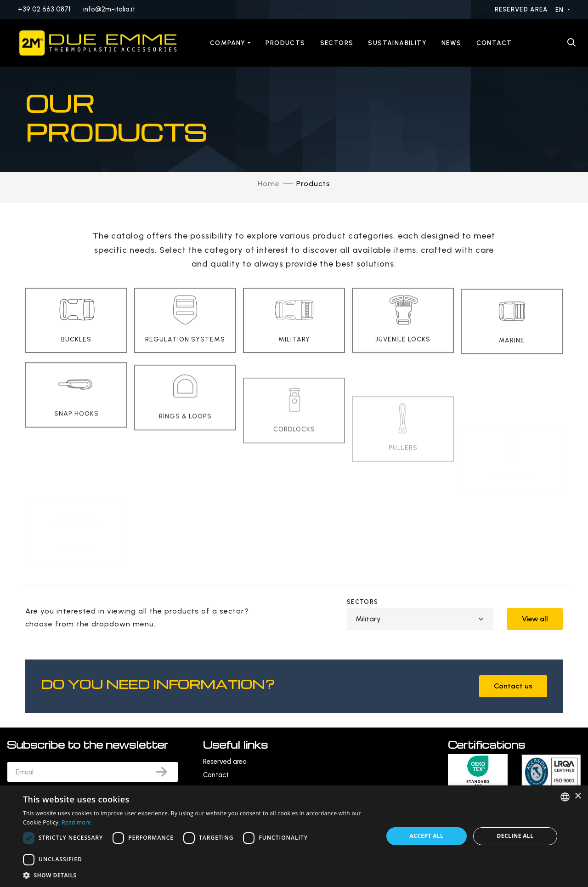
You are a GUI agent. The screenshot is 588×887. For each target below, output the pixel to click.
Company (228, 43)
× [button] (578, 796)
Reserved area (522, 9)
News (452, 43)
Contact (494, 43)
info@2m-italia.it (109, 9)
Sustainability (397, 43)
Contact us (513, 686)
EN (561, 10)
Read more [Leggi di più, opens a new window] (76, 822)
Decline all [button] (515, 836)
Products (285, 43)
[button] (198, 875)
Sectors (337, 43)
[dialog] (294, 836)
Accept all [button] (427, 836)
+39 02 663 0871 (44, 9)
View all (535, 619)
